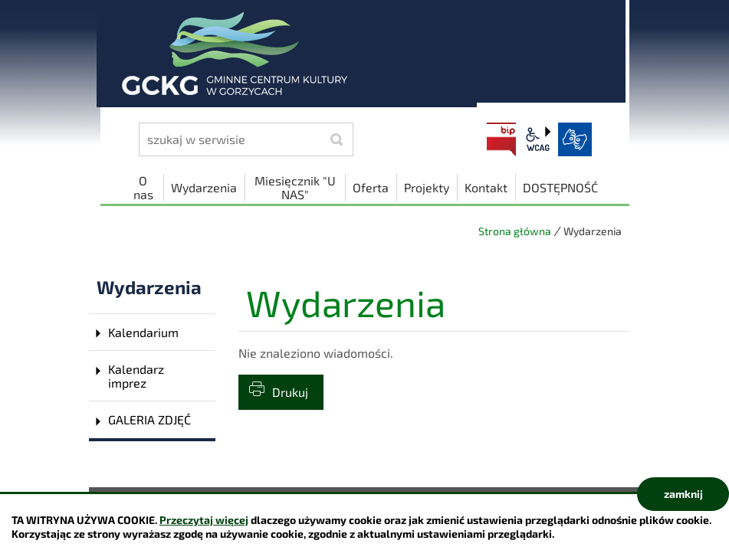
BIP (501, 139)
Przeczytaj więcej (204, 520)
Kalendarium (143, 332)
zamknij (683, 494)
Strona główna (515, 231)
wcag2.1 (538, 139)
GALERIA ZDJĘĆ (149, 419)
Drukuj (290, 392)
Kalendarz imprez (136, 376)
